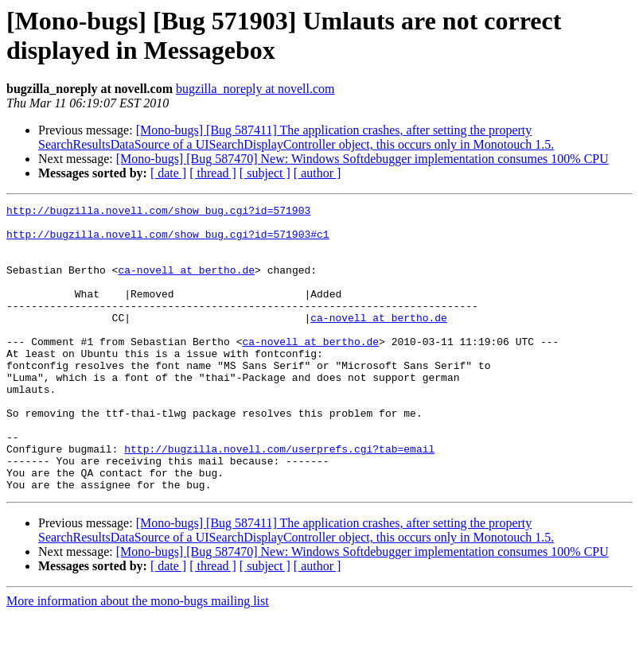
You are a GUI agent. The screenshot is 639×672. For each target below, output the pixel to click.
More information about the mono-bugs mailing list (138, 658)
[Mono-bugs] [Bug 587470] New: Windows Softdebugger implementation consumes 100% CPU (362, 159)
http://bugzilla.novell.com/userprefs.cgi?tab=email (279, 499)
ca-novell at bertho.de (186, 284)
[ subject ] (265, 173)
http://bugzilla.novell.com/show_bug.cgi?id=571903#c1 (168, 241)
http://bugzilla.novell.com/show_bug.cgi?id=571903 (158, 212)
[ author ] (318, 173)
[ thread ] (213, 173)
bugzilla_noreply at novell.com (255, 89)
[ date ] (168, 173)
